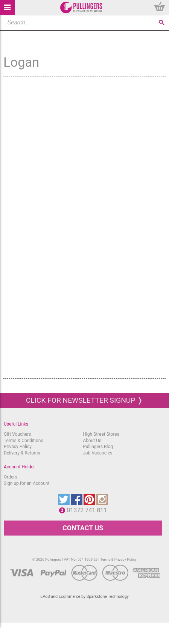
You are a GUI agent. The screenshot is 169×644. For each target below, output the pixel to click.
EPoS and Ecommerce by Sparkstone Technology (84, 597)
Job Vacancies (97, 453)
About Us (92, 441)
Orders (11, 477)
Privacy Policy (18, 447)
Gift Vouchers (18, 434)
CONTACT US (83, 528)
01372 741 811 (89, 510)
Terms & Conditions (24, 441)
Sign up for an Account (27, 483)
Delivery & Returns (22, 453)
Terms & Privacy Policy (118, 559)
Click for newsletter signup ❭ (84, 400)
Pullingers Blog (98, 447)
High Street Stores (101, 434)
